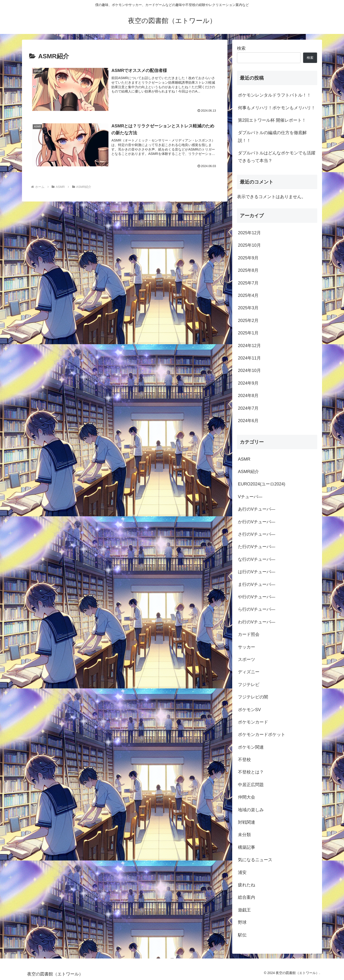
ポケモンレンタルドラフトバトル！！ (274, 95)
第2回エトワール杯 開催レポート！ (272, 120)
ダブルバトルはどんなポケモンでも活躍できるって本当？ (277, 157)
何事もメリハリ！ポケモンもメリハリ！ (277, 108)
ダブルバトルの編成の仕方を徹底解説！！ (272, 136)
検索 (241, 48)
